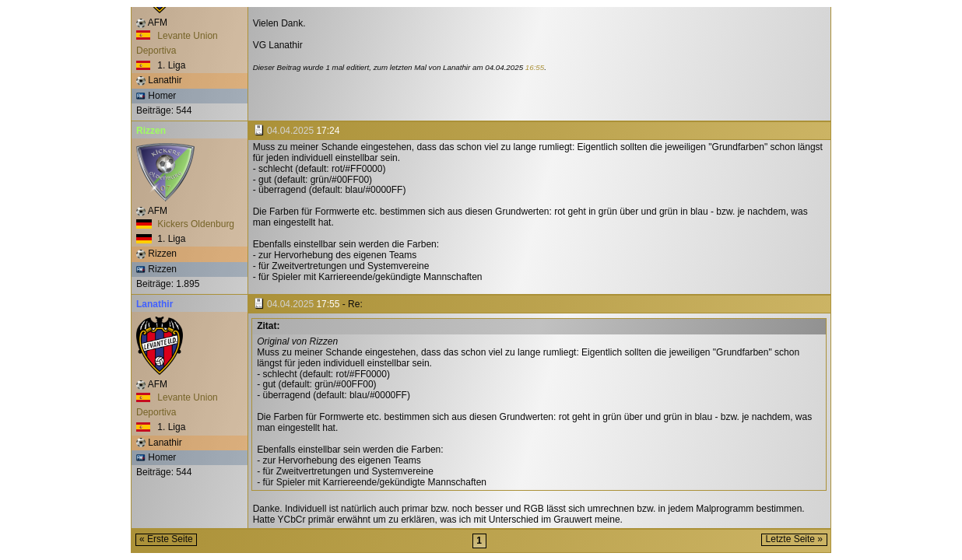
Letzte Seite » (794, 539)
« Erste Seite (166, 539)
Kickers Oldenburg (185, 224)
